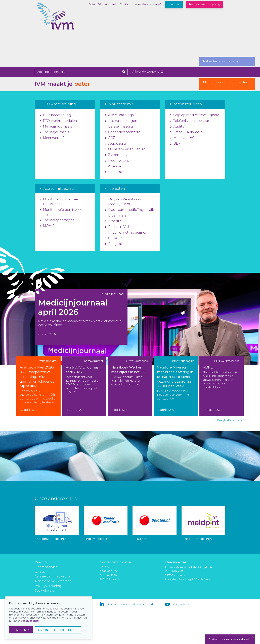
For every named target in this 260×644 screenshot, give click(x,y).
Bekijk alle (115, 172)
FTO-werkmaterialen (58, 121)
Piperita (113, 221)
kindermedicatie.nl (97, 539)
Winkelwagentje (146, 4)
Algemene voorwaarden (53, 581)
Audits (177, 127)
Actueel (110, 4)
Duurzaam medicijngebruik (129, 210)
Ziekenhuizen (118, 155)
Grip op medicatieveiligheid (195, 115)
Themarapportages (57, 220)
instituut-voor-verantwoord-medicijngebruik (129, 604)
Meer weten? (52, 138)
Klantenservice (46, 567)
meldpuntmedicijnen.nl (198, 539)
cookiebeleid (31, 621)
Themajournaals (54, 132)
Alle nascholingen (121, 121)
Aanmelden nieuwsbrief (53, 576)
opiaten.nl (140, 539)
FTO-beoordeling (55, 115)
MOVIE (47, 226)
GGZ (110, 138)
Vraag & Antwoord (186, 132)
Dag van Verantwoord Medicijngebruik (124, 202)
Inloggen (174, 4)
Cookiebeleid (45, 591)
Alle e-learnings (119, 115)
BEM (176, 144)
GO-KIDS (114, 238)
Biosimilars (116, 216)
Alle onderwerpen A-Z (149, 72)
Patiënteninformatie (220, 61)
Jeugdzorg (115, 144)
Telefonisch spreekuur (190, 121)
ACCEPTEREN (21, 630)
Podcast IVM (117, 227)
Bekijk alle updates (230, 420)
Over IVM (95, 4)
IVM (67, 19)
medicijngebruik (180, 604)
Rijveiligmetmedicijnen (126, 233)
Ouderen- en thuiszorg (125, 149)
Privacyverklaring (48, 586)
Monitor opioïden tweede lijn (62, 212)
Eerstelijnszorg (119, 127)
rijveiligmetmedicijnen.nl (52, 539)
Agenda (113, 166)
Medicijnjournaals (56, 127)
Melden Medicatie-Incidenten (227, 84)
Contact (125, 4)
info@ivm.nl (107, 567)
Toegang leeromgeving (204, 4)
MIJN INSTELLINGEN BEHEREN (58, 630)
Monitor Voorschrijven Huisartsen (59, 202)
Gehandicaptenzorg (123, 132)
